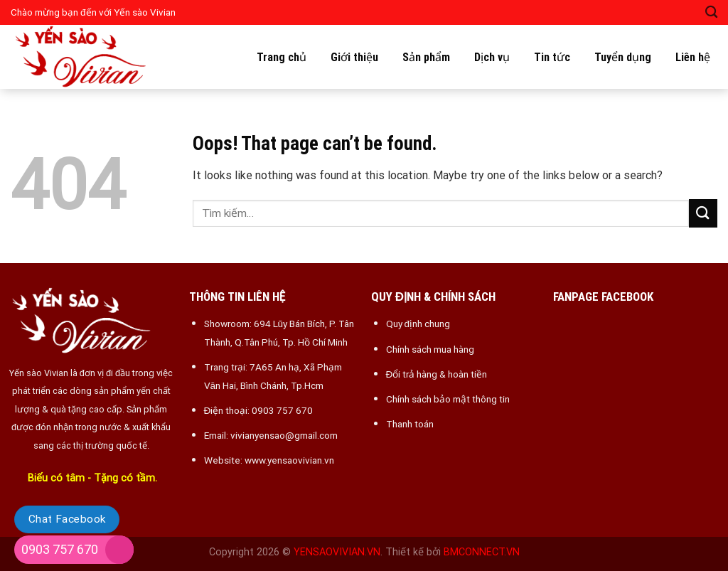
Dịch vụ (492, 57)
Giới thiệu (354, 57)
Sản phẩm (426, 57)
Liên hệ (693, 57)
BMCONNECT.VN (482, 552)
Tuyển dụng (623, 57)
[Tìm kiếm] (711, 12)
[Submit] (703, 213)
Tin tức (552, 57)
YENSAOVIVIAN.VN (337, 552)
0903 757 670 (60, 549)
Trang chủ (282, 57)
